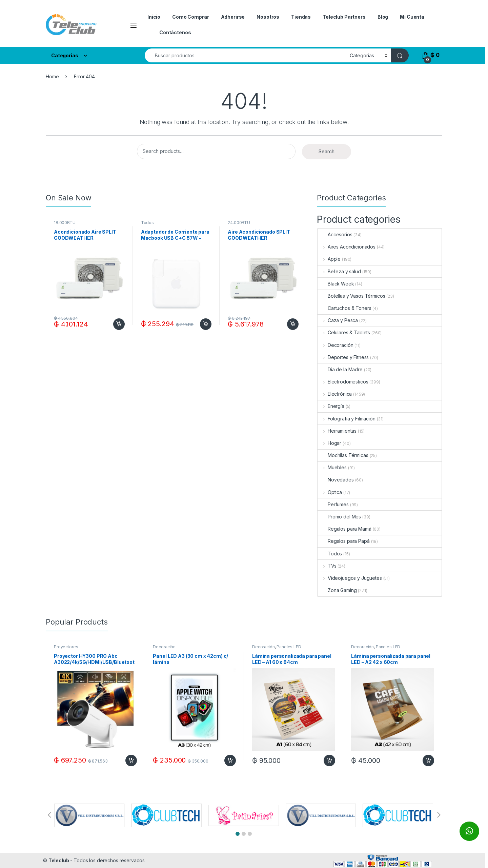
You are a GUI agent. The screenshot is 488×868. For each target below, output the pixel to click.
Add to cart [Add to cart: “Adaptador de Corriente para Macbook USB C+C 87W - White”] (206, 324)
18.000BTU (65, 223)
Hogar (329, 443)
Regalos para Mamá (344, 529)
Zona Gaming (337, 590)
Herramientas (337, 431)
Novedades (336, 480)
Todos (147, 223)
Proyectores (66, 647)
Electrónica (335, 394)
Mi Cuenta (412, 17)
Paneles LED (289, 647)
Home (52, 76)
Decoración (335, 345)
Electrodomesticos (343, 382)
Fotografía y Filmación (347, 419)
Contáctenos (175, 32)
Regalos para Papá (344, 541)
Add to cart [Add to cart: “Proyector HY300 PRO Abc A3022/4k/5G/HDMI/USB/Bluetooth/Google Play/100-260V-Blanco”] (131, 761)
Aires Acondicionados (347, 247)
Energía (331, 406)
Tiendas (301, 17)
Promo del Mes (339, 517)
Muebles (332, 467)
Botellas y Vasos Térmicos (351, 296)
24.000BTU (239, 223)
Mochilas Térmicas (343, 455)
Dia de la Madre (340, 369)
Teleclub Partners (344, 17)
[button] (238, 834)
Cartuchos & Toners (344, 308)
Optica (330, 492)
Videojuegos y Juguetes (350, 578)
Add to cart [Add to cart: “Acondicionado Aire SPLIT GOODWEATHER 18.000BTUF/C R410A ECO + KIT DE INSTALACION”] (119, 324)
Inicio (154, 17)
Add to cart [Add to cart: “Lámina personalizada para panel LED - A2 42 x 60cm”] (428, 761)
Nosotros (268, 17)
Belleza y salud (339, 271)
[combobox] (245, 55)
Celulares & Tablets (344, 332)
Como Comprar (190, 17)
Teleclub (59, 860)
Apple (329, 259)
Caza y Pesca (338, 320)
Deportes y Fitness (343, 357)
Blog (383, 17)
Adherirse (233, 17)
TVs (327, 566)
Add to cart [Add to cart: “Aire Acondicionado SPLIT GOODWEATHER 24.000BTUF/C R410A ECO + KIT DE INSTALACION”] (293, 324)
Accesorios (335, 234)
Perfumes (333, 504)
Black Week (336, 284)
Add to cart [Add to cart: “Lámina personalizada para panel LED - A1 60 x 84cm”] (329, 761)
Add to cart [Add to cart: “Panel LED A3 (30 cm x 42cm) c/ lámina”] (230, 761)
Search (327, 151)
